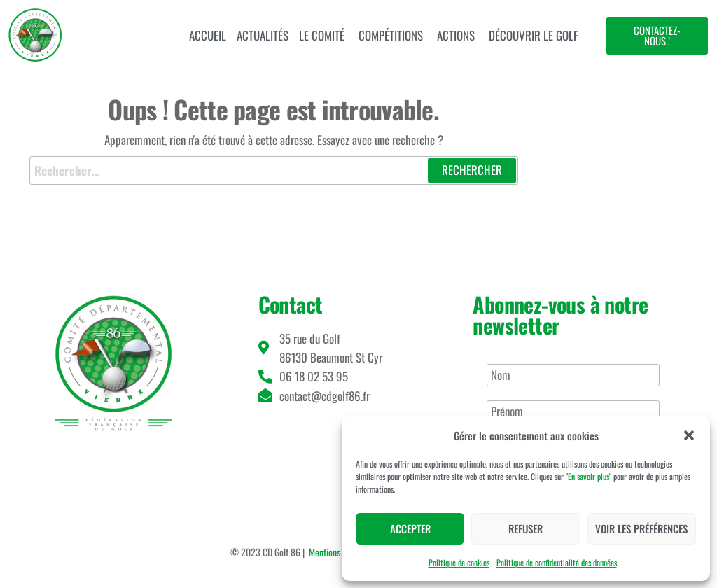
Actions (456, 35)
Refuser (525, 528)
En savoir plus (589, 476)
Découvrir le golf (534, 35)
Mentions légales (338, 552)
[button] (689, 435)
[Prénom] (573, 412)
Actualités (263, 35)
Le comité (322, 35)
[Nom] (573, 375)
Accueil (208, 35)
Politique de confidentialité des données (557, 562)
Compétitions (391, 35)
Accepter (410, 528)
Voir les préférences (641, 528)
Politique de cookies (459, 562)
